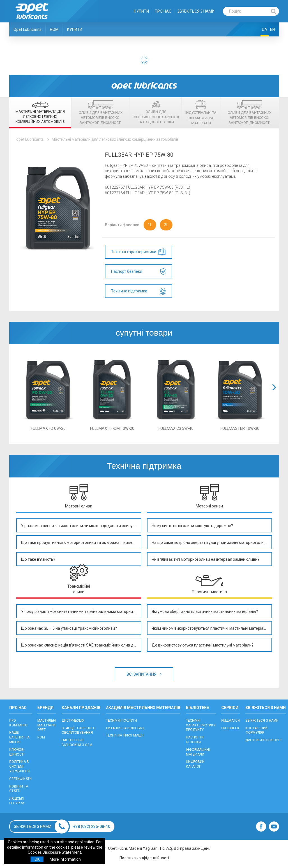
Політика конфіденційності (144, 858)
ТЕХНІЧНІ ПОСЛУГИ (121, 721)
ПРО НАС (163, 11)
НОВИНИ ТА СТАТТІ (19, 789)
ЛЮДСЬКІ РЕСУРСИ (17, 801)
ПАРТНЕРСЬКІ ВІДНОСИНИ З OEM (77, 743)
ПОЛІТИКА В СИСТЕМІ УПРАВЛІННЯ (19, 767)
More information (65, 859)
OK (37, 859)
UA (265, 29)
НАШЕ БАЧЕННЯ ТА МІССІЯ (19, 737)
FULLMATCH (231, 721)
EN (272, 29)
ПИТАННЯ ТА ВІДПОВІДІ (125, 728)
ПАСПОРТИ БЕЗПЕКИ (195, 740)
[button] (274, 394)
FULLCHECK (230, 728)
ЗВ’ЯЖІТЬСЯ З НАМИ (196, 11)
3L (166, 225)
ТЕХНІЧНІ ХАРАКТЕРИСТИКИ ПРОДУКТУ (201, 725)
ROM (54, 29)
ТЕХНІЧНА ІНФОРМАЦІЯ (125, 735)
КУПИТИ (141, 11)
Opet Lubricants (27, 29)
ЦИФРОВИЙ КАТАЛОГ (195, 764)
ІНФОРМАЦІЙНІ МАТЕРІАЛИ (198, 752)
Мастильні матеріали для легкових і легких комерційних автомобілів (115, 139)
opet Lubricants (30, 139)
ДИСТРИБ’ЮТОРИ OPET (264, 740)
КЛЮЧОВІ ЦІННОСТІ (17, 752)
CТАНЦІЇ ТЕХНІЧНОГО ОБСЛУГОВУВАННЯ (79, 730)
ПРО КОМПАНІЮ (18, 723)
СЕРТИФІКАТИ (20, 779)
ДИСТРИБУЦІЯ (73, 721)
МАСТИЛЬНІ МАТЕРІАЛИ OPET (47, 725)
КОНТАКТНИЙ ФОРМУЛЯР (256, 730)
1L (150, 225)
